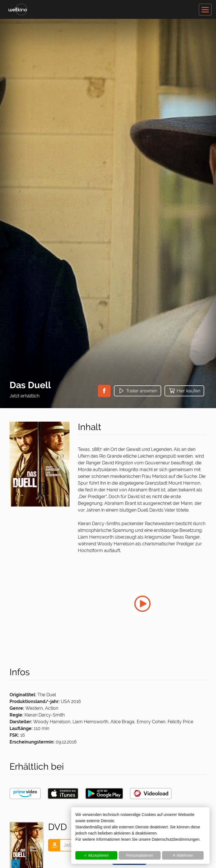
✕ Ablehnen (183, 855)
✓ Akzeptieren (96, 855)
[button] (104, 391)
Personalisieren (140, 855)
